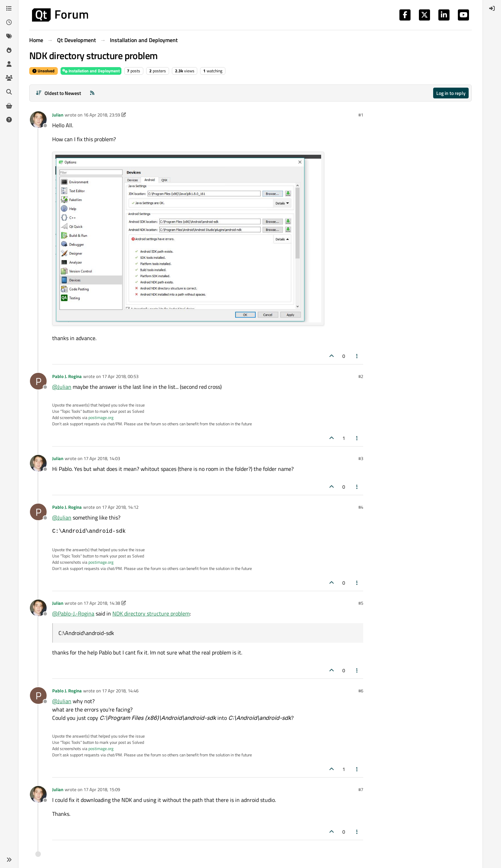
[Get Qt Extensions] (9, 106)
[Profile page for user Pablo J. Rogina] (38, 381)
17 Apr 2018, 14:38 (102, 603)
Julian (58, 115)
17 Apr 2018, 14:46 (120, 691)
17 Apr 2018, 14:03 (102, 458)
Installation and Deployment (91, 71)
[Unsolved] (9, 120)
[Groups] (9, 78)
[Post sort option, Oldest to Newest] (58, 93)
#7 (361, 789)
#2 (361, 376)
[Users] (9, 64)
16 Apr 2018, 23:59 (102, 115)
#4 (361, 507)
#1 (361, 115)
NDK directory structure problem (151, 613)
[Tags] (9, 36)
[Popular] (9, 50)
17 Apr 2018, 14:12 (120, 507)
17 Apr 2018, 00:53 (120, 376)
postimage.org (101, 417)
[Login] (492, 8)
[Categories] (9, 8)
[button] (9, 860)
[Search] (9, 92)
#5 (361, 603)
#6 (361, 691)
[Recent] (9, 22)
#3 (361, 458)
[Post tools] (357, 356)
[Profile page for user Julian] (38, 120)
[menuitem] (492, 8)
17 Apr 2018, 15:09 (102, 789)
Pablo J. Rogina (67, 376)
